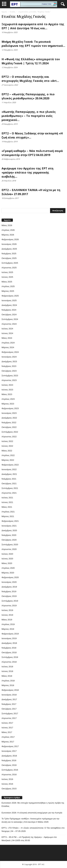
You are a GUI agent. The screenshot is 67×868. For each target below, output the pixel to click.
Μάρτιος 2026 (8, 235)
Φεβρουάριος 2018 (10, 690)
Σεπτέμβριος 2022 (10, 432)
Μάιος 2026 (7, 225)
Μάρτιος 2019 (8, 629)
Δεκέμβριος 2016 (9, 756)
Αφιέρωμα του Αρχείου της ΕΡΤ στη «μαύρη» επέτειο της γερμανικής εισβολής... (27, 172)
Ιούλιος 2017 (7, 723)
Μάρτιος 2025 (8, 291)
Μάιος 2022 (7, 451)
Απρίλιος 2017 (8, 737)
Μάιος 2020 (7, 563)
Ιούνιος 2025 (7, 277)
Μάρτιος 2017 (8, 742)
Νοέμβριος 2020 (9, 535)
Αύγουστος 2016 (9, 775)
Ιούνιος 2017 (7, 728)
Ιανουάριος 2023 (9, 413)
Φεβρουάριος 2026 (10, 239)
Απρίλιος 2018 (8, 681)
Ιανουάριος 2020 (9, 582)
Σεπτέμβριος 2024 (10, 319)
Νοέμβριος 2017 (9, 704)
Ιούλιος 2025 (7, 272)
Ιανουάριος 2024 (9, 357)
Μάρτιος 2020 (8, 573)
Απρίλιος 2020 (8, 568)
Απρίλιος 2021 (8, 512)
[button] (62, 4)
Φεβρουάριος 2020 (10, 577)
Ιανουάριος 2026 (9, 244)
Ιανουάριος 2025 (9, 300)
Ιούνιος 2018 (7, 671)
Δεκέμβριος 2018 (9, 643)
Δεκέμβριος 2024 (9, 305)
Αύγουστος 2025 (9, 268)
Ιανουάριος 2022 (9, 469)
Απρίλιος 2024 (8, 343)
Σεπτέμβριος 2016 (10, 770)
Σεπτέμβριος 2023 (10, 376)
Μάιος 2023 (7, 394)
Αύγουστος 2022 (9, 437)
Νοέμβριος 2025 (9, 254)
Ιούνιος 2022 (7, 446)
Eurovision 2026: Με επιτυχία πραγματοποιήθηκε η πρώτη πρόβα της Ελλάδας (33, 804)
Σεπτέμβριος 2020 (10, 545)
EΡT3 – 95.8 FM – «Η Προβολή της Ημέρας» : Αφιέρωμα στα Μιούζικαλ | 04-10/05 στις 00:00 (29, 839)
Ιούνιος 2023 (7, 390)
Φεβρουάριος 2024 (10, 352)
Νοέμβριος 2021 (9, 479)
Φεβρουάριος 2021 (10, 521)
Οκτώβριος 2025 (9, 258)
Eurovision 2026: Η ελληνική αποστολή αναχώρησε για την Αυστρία (32, 813)
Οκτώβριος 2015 (9, 789)
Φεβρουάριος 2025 (10, 296)
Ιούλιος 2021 (7, 498)
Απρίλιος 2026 (8, 230)
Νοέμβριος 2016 (9, 760)
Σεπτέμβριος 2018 (10, 657)
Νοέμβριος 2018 (9, 648)
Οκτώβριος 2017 (9, 709)
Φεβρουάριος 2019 (10, 634)
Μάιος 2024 (7, 338)
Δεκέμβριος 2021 (9, 474)
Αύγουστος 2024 (9, 324)
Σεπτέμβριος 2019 (10, 601)
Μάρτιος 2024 (8, 347)
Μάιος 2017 (7, 732)
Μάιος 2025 (7, 282)
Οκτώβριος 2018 (9, 652)
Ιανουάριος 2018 (9, 695)
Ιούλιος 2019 (7, 610)
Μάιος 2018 (7, 676)
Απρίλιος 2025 (8, 286)
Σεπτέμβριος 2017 (10, 714)
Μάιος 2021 (7, 507)
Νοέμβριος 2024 (9, 310)
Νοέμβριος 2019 (9, 591)
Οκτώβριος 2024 (9, 315)
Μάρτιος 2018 (8, 685)
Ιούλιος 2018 (7, 667)
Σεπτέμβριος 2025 (10, 263)
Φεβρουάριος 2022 (10, 465)
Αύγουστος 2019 (9, 606)
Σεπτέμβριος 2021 (10, 488)
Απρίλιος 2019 (8, 624)
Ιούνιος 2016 (7, 784)
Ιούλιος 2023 (7, 385)
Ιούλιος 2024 (7, 329)
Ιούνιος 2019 (7, 615)
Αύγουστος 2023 (9, 380)
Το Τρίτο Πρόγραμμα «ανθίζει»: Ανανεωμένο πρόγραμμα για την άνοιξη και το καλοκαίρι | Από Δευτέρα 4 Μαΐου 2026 (30, 820)
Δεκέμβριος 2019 (9, 587)
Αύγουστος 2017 (9, 718)
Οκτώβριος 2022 (9, 427)
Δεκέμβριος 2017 (9, 699)
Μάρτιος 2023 (8, 404)
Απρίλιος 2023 (8, 399)
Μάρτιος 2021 (8, 516)
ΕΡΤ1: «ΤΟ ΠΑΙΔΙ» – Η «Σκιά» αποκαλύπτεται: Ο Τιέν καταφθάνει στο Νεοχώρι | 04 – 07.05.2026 (33, 830)
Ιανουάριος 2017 (9, 751)
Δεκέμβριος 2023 (9, 361)
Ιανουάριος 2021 (9, 526)
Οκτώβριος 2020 (9, 540)
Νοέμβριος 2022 (9, 423)
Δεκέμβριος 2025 (9, 249)
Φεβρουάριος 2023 (10, 408)
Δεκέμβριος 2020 (9, 530)
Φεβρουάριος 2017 (10, 746)
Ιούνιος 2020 (7, 559)
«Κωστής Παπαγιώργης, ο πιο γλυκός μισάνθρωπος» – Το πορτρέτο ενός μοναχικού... (29, 116)
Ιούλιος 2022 (7, 441)
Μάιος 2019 (7, 620)
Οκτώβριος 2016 (9, 765)
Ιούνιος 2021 (7, 502)
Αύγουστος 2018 (9, 662)
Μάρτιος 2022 (8, 460)
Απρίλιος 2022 (8, 455)
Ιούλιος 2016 (7, 779)
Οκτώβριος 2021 (9, 484)
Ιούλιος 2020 (7, 554)
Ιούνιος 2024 (7, 333)
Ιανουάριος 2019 (9, 638)
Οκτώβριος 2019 (9, 596)
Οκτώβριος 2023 (9, 371)
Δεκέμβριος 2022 (9, 418)
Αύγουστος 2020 (9, 549)
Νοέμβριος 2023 (9, 366)
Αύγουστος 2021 (9, 493)
